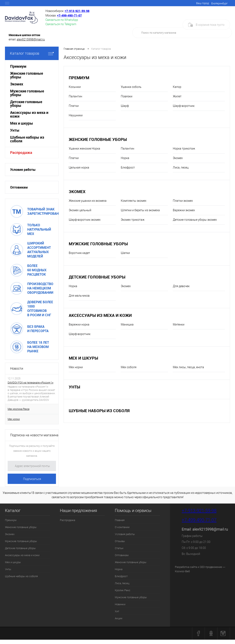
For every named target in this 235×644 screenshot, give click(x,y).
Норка (125, 158)
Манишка (127, 324)
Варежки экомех (184, 210)
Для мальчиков (79, 296)
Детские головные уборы (97, 277)
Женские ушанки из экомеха (88, 201)
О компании (122, 527)
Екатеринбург (219, 3)
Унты (74, 387)
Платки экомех (183, 201)
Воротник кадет (79, 253)
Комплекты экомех (134, 201)
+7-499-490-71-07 (199, 520)
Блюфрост (128, 167)
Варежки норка (79, 324)
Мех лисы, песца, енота (188, 367)
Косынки (75, 87)
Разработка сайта (186, 567)
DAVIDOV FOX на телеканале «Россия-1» (30, 383)
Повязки (127, 96)
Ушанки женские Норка (84, 149)
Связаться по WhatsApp (62, 20)
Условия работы (23, 170)
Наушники (76, 115)
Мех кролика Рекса (18, 409)
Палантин (75, 96)
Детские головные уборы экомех (195, 220)
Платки (74, 106)
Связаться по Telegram (61, 24)
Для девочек (181, 286)
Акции (119, 618)
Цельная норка (79, 167)
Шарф (125, 106)
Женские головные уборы (98, 139)
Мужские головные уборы (98, 244)
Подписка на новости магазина (34, 435)
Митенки (179, 324)
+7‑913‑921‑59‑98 (77, 11)
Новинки (120, 604)
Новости (17, 369)
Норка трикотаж (184, 149)
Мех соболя (129, 367)
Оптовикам (19, 187)
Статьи (119, 548)
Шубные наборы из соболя (99, 411)
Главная (120, 520)
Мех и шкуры (83, 358)
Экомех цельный (80, 210)
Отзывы (120, 541)
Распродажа (21, 152)
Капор (177, 87)
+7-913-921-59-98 (199, 511)
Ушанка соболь (131, 87)
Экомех (178, 158)
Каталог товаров (32, 53)
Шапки (125, 253)
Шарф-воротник (184, 106)
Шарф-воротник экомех (85, 220)
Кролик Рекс (123, 590)
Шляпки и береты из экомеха (140, 210)
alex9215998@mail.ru (31, 39)
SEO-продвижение (211, 567)
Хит (117, 611)
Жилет (177, 96)
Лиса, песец (181, 167)
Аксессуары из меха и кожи (100, 315)
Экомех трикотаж (133, 220)
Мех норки (14, 419)
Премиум (79, 78)
